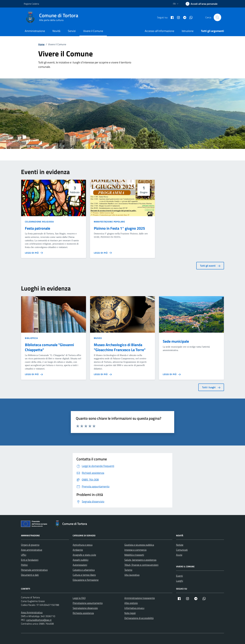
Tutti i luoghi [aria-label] (211, 387)
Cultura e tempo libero (84, 575)
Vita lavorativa (132, 575)
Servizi (72, 31)
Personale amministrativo (34, 570)
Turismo (128, 570)
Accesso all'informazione (159, 31)
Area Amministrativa (32, 612)
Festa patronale (38, 228)
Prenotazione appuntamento (88, 603)
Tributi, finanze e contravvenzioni (141, 565)
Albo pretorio (131, 603)
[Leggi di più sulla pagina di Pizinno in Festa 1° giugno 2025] (103, 253)
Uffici (24, 555)
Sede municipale (176, 341)
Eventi (179, 576)
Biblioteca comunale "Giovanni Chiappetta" (49, 347)
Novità (56, 31)
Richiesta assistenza (83, 613)
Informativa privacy (134, 608)
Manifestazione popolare (109, 222)
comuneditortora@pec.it (39, 620)
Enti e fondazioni (30, 560)
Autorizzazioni (80, 565)
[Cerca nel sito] (217, 17)
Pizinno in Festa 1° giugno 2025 (119, 228)
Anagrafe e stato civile (84, 555)
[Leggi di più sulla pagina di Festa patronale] (34, 253)
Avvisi (179, 555)
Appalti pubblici (81, 560)
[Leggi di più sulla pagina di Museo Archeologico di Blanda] (103, 374)
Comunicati (182, 550)
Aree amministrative (32, 550)
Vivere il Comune (93, 31)
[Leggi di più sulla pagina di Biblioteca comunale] (34, 374)
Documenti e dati (30, 575)
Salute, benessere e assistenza (140, 560)
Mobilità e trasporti (134, 555)
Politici (24, 565)
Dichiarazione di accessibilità (139, 618)
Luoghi (180, 581)
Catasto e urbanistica (84, 570)
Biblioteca (31, 338)
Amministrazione (35, 31)
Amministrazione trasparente (140, 598)
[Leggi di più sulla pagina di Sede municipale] (172, 374)
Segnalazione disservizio (85, 608)
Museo (98, 338)
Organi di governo (30, 545)
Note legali (130, 613)
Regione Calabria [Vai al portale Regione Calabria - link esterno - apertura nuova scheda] (31, 4)
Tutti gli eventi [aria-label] (210, 266)
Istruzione (188, 31)
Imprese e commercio (135, 550)
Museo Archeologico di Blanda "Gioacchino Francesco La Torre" (120, 347)
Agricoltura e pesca (83, 545)
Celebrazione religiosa (39, 222)
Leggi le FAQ (79, 598)
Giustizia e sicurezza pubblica (139, 545)
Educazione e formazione (86, 580)
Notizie (180, 545)
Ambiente (78, 550)
